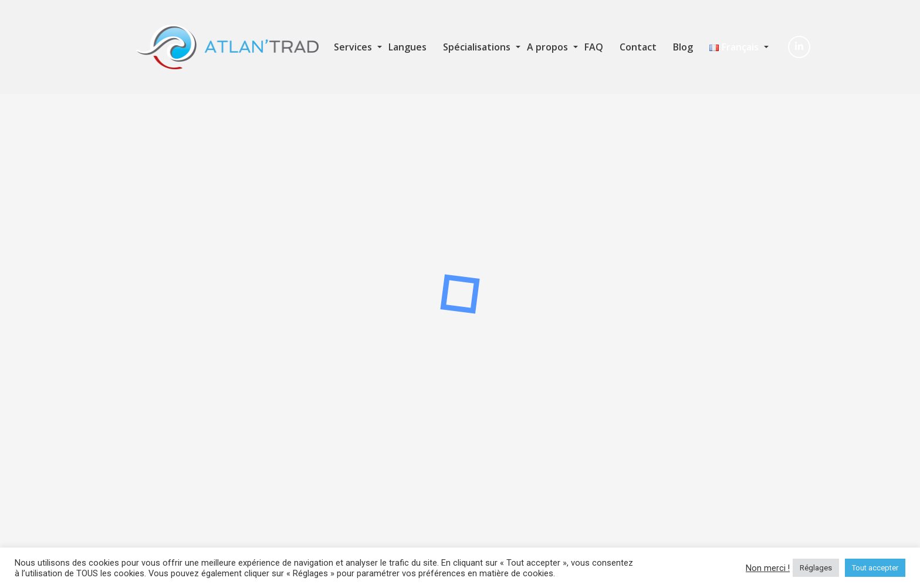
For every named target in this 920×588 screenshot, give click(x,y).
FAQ (594, 47)
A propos (547, 47)
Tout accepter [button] (875, 568)
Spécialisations (477, 47)
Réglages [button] (816, 568)
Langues (407, 47)
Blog (683, 47)
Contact (638, 47)
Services (353, 47)
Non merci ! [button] (768, 568)
